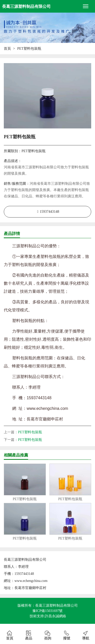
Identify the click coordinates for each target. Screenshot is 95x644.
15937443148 (50, 212)
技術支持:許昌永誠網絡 (48, 616)
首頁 (7, 49)
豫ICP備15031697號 (48, 611)
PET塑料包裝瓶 (30, 432)
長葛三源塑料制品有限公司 (26, 6)
